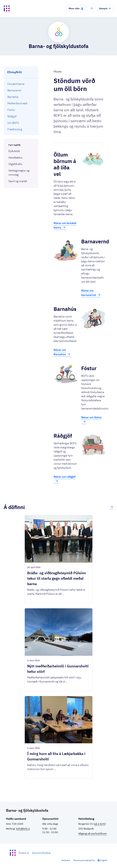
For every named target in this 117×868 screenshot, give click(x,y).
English (104, 860)
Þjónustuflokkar (41, 853)
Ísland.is (24, 853)
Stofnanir (66, 860)
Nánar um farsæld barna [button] (65, 225)
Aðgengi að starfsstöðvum (93, 833)
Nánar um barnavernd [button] (91, 293)
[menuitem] (21, 84)
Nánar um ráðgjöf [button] (65, 479)
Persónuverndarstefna (84, 860)
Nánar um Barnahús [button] (62, 352)
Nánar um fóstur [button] (91, 420)
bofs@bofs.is (23, 829)
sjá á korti (100, 824)
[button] (76, 8)
